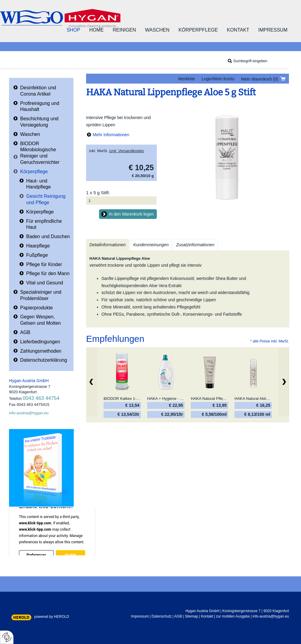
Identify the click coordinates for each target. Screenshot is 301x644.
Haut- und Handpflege (39, 184)
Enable (70, 555)
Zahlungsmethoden (41, 351)
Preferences (36, 555)
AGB (25, 332)
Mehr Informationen (111, 135)
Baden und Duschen (48, 236)
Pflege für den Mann (48, 273)
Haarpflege (38, 246)
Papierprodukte (37, 308)
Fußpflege (37, 255)
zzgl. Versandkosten (126, 151)
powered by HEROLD (52, 617)
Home (96, 30)
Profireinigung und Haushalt (40, 106)
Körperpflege (198, 30)
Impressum (273, 30)
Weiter (284, 382)
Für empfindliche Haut (44, 224)
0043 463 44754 (41, 398)
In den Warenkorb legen (131, 214)
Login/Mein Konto (218, 79)
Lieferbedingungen (40, 342)
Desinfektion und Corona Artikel (38, 91)
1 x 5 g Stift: (98, 193)
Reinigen (124, 30)
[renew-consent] (7, 637)
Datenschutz (162, 616)
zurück (92, 382)
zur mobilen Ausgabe (233, 616)
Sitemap (191, 616)
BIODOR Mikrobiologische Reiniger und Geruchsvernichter (40, 153)
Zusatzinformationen (195, 245)
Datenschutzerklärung (44, 360)
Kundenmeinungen (151, 245)
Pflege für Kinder (44, 264)
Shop (73, 30)
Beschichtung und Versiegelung (39, 122)
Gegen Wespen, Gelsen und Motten (40, 320)
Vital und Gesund (45, 283)
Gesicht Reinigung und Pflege (46, 199)
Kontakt (238, 30)
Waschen (157, 30)
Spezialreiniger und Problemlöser (41, 295)
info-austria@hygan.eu (29, 413)
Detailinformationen (108, 245)
